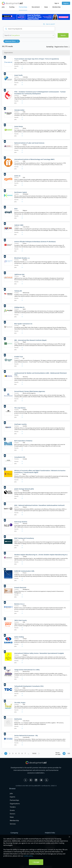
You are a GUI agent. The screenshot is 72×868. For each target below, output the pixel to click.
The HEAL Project (20, 703)
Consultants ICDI (20, 457)
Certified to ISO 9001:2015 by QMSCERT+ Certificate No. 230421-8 (36, 786)
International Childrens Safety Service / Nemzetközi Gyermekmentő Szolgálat (39, 653)
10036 (34, 753)
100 (69, 753)
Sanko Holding (19, 637)
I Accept (36, 862)
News (46, 7)
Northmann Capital (21, 192)
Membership (56, 7)
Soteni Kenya (19, 126)
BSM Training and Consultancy (24, 538)
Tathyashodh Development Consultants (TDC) (29, 686)
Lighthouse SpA (19, 274)
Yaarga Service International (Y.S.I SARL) (27, 670)
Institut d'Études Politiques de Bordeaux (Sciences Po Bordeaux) (35, 242)
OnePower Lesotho (20, 424)
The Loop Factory (20, 408)
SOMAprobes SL (19, 307)
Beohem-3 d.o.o (19, 604)
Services (13, 824)
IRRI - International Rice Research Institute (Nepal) (30, 340)
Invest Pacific (19, 75)
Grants (12, 810)
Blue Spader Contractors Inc (23, 324)
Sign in (57, 3)
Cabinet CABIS (19, 225)
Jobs (3, 7)
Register (66, 3)
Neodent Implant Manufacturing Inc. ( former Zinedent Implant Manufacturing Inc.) (41, 555)
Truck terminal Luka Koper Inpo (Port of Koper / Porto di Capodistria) (37, 59)
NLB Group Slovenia (21, 522)
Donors (13, 814)
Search (63, 35)
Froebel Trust (19, 357)
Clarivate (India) (19, 110)
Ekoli (16, 209)
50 (64, 753)
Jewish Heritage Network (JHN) (24, 489)
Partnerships (23, 7)
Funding (12, 7)
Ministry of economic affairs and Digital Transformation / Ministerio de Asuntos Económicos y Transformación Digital (40, 471)
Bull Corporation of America (23, 441)
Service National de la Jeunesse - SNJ (26, 735)
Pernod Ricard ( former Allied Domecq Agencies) (30, 391)
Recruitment (36, 7)
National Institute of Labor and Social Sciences (29, 143)
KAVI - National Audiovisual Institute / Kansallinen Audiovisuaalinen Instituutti (39, 505)
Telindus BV (18, 291)
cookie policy (28, 856)
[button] (12, 41)
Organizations (15, 804)
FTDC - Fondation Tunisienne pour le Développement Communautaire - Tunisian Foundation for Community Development (40, 93)
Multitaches (18, 719)
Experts (13, 797)
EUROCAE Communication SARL (24, 571)
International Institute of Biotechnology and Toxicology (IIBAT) (34, 159)
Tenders (13, 807)
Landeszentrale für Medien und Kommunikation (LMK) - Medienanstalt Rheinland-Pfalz (41, 374)
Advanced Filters (12, 41)
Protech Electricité (20, 588)
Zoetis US (17, 176)
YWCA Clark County (21, 620)
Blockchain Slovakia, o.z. (22, 258)
